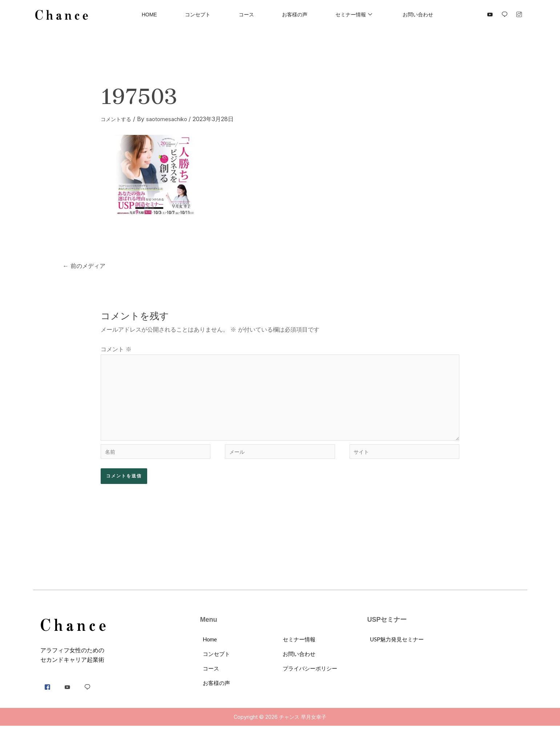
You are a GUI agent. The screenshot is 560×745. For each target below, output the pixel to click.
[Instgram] (519, 15)
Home (152, 15)
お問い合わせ (415, 15)
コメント (116, 349)
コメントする (118, 119)
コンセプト (200, 15)
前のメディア (84, 266)
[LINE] (504, 15)
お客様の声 (294, 15)
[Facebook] (48, 700)
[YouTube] (489, 15)
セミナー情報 (352, 15)
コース (247, 15)
